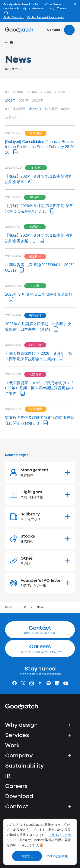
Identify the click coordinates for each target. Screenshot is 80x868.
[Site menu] (69, 30)
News (40, 607)
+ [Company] (70, 756)
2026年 (18, 92)
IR (25, 607)
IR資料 (66, 109)
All (7, 92)
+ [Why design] (70, 725)
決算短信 (35, 109)
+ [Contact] (70, 807)
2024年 (46, 92)
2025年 (32, 92)
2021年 (24, 101)
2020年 (38, 101)
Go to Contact (14, 18)
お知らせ (12, 118)
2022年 (10, 101)
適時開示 (19, 109)
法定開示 (51, 109)
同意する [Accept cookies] (27, 856)
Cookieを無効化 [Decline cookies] (57, 856)
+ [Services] (70, 735)
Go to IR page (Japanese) (45, 18)
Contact (54, 30)
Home (9, 607)
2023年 (60, 92)
